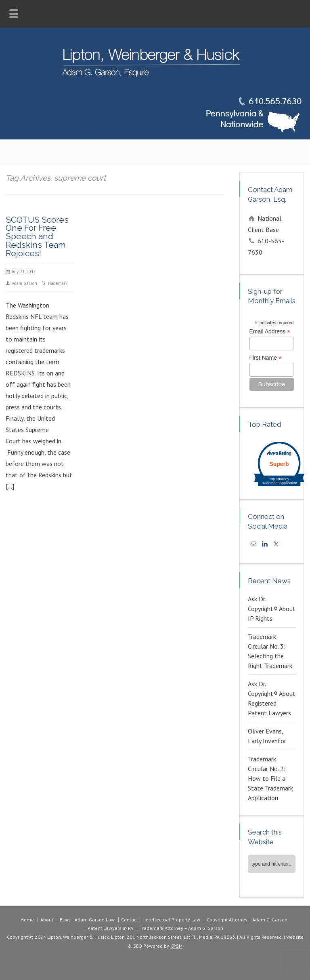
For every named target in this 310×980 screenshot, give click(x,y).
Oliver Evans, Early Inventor (267, 736)
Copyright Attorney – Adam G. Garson (247, 920)
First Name (266, 358)
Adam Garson (24, 283)
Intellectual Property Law (172, 920)
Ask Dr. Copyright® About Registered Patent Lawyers (272, 698)
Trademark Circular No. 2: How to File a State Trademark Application (270, 778)
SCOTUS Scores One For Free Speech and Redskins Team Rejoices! (37, 236)
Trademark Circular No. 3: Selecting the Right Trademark (270, 651)
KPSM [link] (176, 946)
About (47, 920)
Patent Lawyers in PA (110, 928)
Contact (130, 920)
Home (27, 920)
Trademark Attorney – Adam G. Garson (181, 928)
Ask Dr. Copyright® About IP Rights (272, 609)
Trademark (57, 283)
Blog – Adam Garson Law (87, 920)
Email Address (270, 332)
